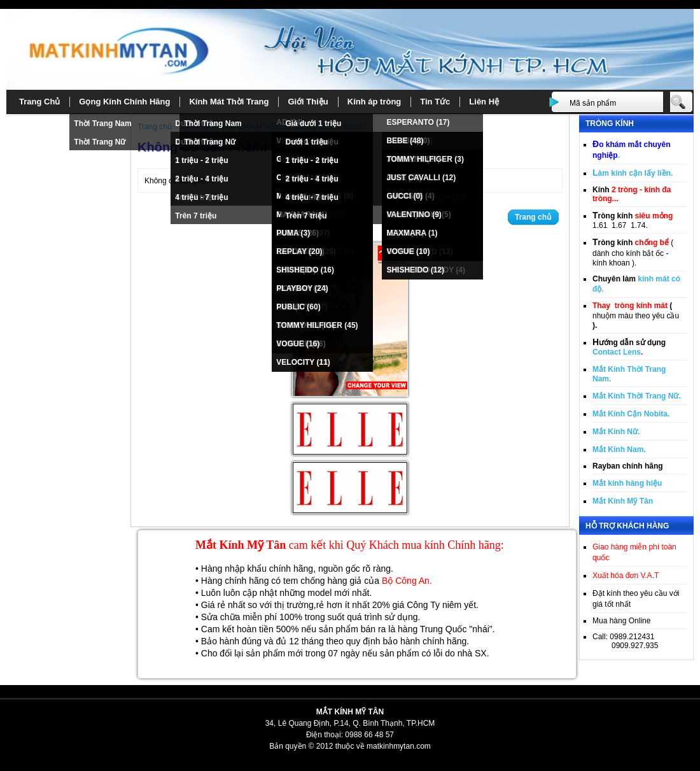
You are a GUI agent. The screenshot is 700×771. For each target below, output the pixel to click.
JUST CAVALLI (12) (421, 178)
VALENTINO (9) (414, 215)
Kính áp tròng (374, 102)
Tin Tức (435, 102)
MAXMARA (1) (412, 233)
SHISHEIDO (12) (415, 270)
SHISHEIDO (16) (305, 270)
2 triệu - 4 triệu (201, 179)
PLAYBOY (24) (302, 288)
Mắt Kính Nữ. (616, 432)
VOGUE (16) (298, 344)
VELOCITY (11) (303, 362)
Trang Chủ (39, 102)
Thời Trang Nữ (100, 142)
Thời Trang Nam (102, 124)
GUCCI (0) (404, 196)
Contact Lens (617, 352)
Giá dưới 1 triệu (313, 124)
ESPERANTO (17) (418, 122)
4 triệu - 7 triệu (201, 197)
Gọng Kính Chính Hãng (124, 102)
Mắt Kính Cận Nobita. (631, 414)
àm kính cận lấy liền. (633, 173)
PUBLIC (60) (298, 307)
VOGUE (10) (408, 251)
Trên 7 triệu (196, 216)
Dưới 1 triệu (306, 142)
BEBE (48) (405, 141)
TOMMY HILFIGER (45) (317, 325)
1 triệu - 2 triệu (201, 160)
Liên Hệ (484, 102)
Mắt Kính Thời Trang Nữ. (637, 396)
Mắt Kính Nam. (619, 449)
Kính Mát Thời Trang (229, 102)
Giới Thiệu (308, 102)
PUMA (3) (293, 233)
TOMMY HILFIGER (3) (425, 159)
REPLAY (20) (299, 251)
